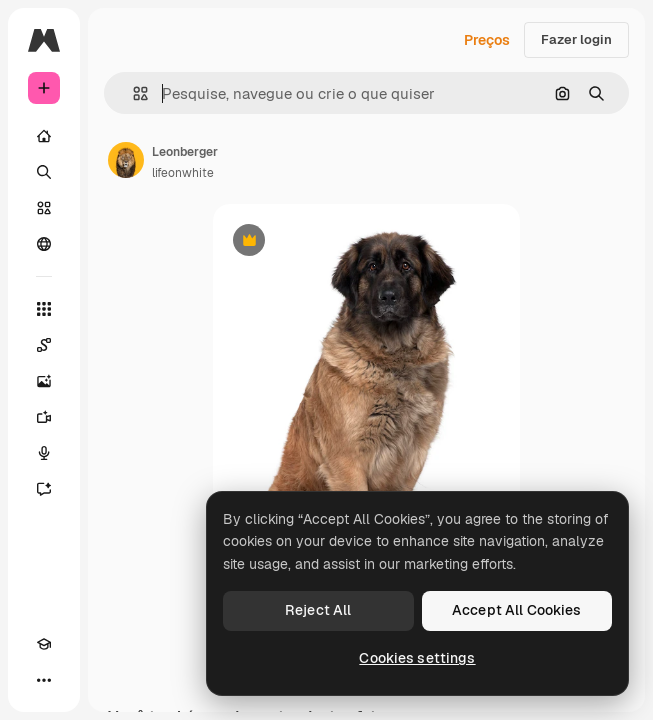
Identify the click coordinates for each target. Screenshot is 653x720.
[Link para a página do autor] (126, 160)
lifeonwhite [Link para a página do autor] (183, 173)
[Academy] (44, 644)
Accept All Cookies (517, 610)
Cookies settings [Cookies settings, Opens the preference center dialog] (417, 658)
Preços (487, 40)
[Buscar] (44, 172)
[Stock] (44, 208)
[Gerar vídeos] (44, 417)
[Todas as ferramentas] (44, 309)
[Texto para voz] (44, 453)
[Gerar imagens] (44, 381)
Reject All (318, 610)
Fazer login (576, 39)
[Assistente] (44, 489)
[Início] (44, 136)
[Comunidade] (44, 244)
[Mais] (44, 680)
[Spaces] (44, 345)
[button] (132, 93)
